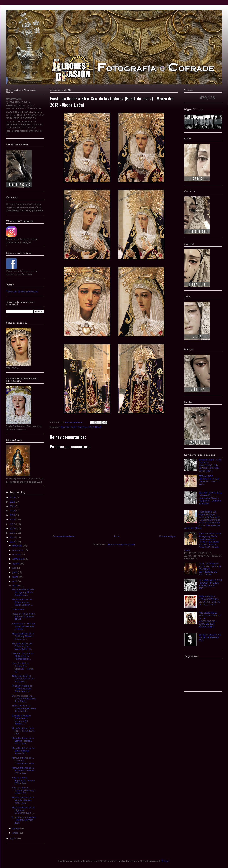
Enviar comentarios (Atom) (121, 545)
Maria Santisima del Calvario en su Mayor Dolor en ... (22, 602)
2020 (13, 511)
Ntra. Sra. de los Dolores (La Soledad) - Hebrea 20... (22, 667)
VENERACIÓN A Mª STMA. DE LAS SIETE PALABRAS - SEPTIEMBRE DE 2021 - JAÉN (210, 569)
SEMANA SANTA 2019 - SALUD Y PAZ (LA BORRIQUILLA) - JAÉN (210, 584)
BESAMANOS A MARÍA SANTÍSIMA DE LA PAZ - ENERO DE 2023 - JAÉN (209, 601)
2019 (13, 515)
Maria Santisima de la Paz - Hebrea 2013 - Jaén (23, 731)
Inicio (117, 536)
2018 (13, 519)
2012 (13, 838)
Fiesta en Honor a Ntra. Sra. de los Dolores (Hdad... (24, 616)
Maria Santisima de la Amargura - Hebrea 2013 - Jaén (23, 771)
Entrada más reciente (63, 536)
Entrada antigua (167, 536)
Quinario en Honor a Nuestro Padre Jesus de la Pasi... (24, 699)
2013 (13, 542)
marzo (16, 586)
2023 (13, 497)
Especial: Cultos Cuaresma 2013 (77, 427)
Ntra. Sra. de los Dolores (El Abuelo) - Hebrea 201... (24, 790)
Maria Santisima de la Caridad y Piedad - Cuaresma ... (23, 636)
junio (15, 572)
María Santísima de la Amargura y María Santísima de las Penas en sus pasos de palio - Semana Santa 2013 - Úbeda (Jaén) (202, 542)
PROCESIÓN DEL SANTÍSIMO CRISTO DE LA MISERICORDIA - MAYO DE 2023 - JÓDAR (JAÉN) (209, 620)
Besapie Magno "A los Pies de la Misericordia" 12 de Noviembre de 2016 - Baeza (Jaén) (210, 465)
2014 (13, 537)
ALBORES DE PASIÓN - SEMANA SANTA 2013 (24, 820)
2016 (13, 528)
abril (15, 581)
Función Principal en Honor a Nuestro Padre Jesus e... (22, 689)
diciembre (18, 546)
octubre (17, 555)
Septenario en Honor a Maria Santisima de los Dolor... (23, 626)
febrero (16, 828)
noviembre (18, 550)
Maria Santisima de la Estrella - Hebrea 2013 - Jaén (23, 741)
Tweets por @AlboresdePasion (22, 291)
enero (16, 833)
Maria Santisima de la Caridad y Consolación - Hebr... (24, 761)
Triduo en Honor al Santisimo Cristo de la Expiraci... (23, 679)
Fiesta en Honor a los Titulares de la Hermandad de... (23, 656)
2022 (13, 502)
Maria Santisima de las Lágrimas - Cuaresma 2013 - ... (23, 810)
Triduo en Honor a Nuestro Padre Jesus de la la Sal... (24, 708)
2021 (13, 506)
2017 (13, 524)
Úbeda (99, 427)
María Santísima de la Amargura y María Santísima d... (23, 592)
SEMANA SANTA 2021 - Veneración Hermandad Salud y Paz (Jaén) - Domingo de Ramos (210, 498)
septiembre (18, 559)
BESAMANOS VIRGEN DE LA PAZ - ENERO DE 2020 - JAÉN (210, 480)
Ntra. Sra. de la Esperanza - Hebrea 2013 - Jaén (23, 780)
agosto (16, 563)
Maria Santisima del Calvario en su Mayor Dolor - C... (22, 646)
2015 (13, 533)
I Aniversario (18, 609)
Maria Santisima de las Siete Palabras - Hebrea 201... (23, 751)
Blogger (165, 861)
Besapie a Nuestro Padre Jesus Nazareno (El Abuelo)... (21, 720)
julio (15, 568)
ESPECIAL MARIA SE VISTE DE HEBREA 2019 (210, 637)
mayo (16, 577)
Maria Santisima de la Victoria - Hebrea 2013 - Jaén (23, 800)
